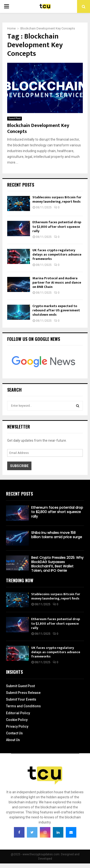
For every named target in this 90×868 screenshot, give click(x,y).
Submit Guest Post (20, 686)
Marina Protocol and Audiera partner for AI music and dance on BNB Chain (57, 283)
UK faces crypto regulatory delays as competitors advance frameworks (57, 254)
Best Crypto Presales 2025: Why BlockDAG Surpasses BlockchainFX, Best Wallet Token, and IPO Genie (57, 564)
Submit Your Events (21, 699)
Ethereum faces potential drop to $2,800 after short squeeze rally (57, 226)
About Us (13, 740)
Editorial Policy (18, 713)
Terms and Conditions (23, 706)
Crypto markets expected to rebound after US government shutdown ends (56, 310)
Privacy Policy (17, 726)
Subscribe (19, 466)
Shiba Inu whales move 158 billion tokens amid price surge (57, 535)
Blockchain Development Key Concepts (38, 128)
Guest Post (15, 118)
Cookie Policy (17, 720)
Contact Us (14, 733)
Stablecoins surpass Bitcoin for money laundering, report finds (57, 199)
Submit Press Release (23, 693)
